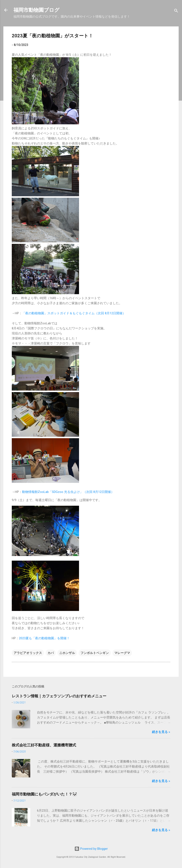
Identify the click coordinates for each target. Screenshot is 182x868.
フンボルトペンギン (95, 653)
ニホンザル (67, 653)
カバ (51, 653)
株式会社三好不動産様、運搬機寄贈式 (44, 745)
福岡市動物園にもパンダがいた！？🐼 (44, 794)
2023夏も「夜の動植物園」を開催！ (44, 638)
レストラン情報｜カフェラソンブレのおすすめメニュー (59, 696)
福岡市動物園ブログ (36, 10)
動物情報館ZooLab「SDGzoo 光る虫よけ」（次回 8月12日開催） (68, 492)
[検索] (176, 11)
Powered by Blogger (91, 849)
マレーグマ (122, 653)
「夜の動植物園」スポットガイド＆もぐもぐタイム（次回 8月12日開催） (74, 313)
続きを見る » (161, 732)
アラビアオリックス (28, 653)
